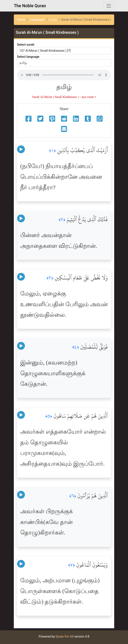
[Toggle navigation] (109, 6)
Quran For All (65, 636)
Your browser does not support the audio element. (64, 75)
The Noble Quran (30, 6)
